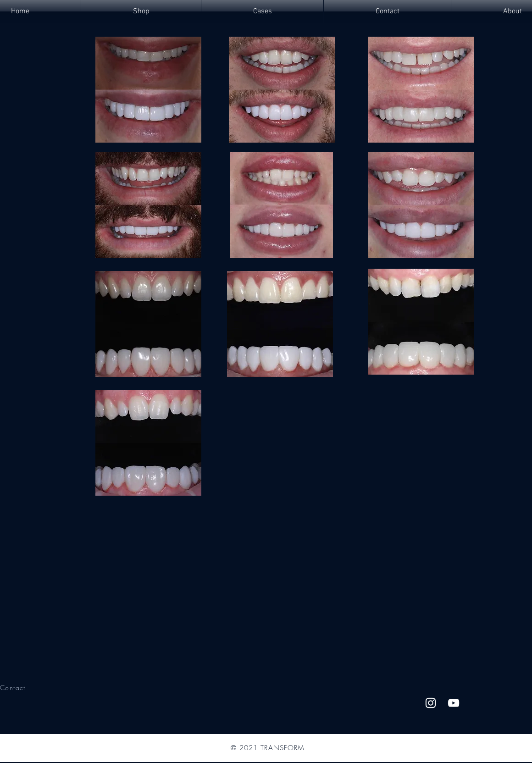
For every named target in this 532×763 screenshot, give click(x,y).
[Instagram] (431, 703)
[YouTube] (454, 703)
